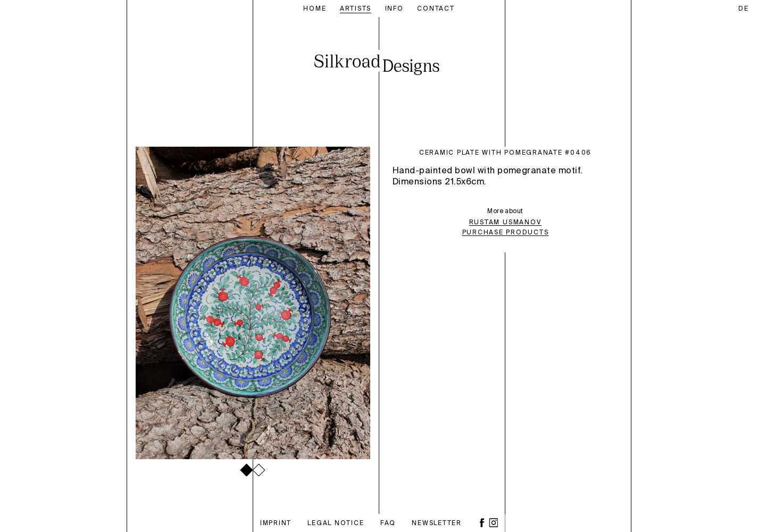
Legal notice (336, 523)
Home (315, 9)
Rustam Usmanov (506, 222)
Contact (436, 9)
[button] (246, 470)
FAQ (388, 523)
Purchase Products (506, 233)
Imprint (276, 523)
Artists (356, 9)
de (744, 9)
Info (394, 9)
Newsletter (437, 523)
